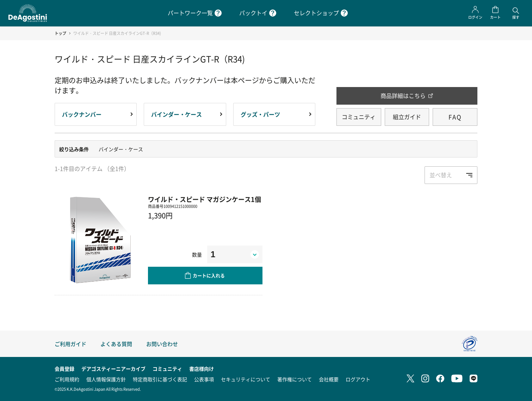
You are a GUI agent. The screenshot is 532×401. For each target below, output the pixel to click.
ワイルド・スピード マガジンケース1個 (205, 199)
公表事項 (204, 379)
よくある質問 (116, 344)
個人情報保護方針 (106, 379)
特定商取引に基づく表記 (160, 379)
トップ (60, 33)
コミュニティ (359, 117)
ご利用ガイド (70, 344)
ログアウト (358, 379)
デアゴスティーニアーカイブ (113, 369)
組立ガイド (407, 117)
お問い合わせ (162, 344)
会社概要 (329, 379)
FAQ (455, 117)
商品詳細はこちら (403, 95)
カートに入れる (209, 275)
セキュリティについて (246, 379)
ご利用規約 (67, 379)
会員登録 (64, 369)
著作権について (295, 379)
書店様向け (202, 369)
